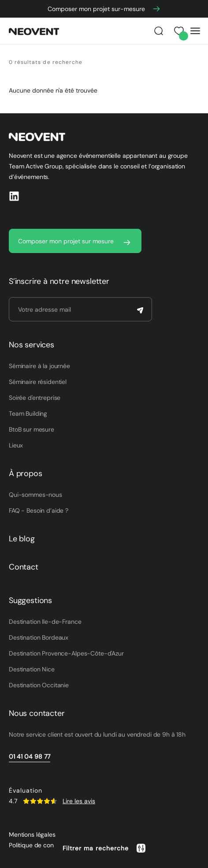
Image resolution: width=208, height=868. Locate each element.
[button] (104, 848)
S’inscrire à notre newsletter (59, 281)
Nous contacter (37, 713)
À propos (26, 473)
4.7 (13, 801)
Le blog (22, 539)
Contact (24, 567)
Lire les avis (79, 801)
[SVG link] (40, 801)
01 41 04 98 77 (30, 756)
